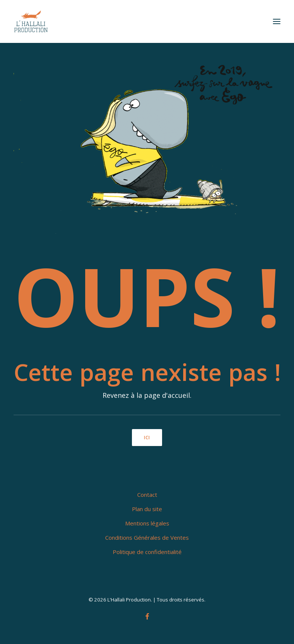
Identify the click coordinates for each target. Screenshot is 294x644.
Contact (147, 495)
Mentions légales (147, 523)
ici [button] (147, 438)
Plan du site (147, 509)
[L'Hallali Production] (31, 21)
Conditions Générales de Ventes (147, 537)
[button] (277, 21)
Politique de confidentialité (147, 552)
